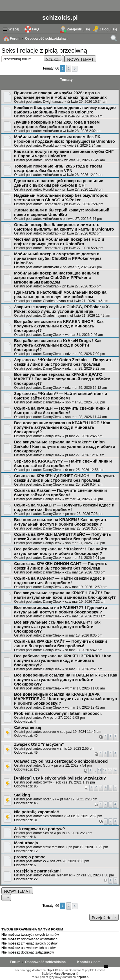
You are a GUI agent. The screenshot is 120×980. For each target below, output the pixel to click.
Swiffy (47, 782)
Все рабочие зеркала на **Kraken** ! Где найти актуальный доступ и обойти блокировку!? (61, 551)
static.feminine (54, 847)
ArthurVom (51, 131)
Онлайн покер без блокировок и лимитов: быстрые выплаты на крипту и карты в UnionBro (64, 227)
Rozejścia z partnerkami (37, 871)
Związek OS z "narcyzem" (39, 744)
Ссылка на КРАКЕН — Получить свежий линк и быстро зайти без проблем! (62, 410)
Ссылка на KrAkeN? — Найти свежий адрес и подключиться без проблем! (60, 581)
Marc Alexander (64, 974)
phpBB (51, 970)
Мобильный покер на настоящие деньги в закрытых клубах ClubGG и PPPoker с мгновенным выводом (57, 278)
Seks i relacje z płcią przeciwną (44, 51)
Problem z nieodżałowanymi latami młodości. (58, 713)
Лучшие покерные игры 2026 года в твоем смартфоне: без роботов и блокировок (57, 124)
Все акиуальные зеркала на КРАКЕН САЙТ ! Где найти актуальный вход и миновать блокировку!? (65, 595)
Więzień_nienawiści (58, 875)
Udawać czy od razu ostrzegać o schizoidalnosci (61, 761)
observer (49, 732)
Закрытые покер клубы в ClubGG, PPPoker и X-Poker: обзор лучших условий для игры (62, 309)
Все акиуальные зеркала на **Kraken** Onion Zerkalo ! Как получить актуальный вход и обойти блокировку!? (65, 447)
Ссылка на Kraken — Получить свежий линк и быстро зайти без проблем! (60, 493)
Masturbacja (26, 843)
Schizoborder (53, 816)
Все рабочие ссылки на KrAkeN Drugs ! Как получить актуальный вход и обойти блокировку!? (58, 345)
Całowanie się (28, 727)
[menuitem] (89, 962)
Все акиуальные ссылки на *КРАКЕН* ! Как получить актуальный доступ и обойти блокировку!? (57, 627)
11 (100, 770)
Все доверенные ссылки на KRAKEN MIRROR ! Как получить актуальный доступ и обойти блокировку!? (66, 680)
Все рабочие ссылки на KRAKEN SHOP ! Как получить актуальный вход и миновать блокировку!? (59, 326)
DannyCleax (52, 335)
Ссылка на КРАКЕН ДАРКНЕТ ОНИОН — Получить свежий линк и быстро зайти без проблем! (65, 478)
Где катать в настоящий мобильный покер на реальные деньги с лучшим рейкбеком (60, 294)
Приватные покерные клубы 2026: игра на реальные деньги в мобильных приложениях (60, 95)
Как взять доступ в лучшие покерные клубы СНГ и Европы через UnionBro (64, 154)
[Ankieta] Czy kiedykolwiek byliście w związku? (60, 778)
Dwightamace (53, 102)
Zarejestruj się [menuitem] (79, 29)
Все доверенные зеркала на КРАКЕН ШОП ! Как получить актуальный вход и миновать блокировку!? (62, 427)
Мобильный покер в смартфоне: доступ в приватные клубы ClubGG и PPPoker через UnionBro (58, 258)
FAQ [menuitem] (35, 29)
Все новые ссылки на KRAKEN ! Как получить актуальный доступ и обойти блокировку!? (61, 522)
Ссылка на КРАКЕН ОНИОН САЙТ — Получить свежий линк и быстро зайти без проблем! (61, 566)
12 (105, 770)
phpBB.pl (83, 977)
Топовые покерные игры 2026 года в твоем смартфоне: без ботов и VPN (58, 168)
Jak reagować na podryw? (40, 829)
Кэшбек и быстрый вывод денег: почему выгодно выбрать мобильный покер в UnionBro (65, 110)
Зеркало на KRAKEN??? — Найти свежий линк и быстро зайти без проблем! (63, 463)
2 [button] (69, 68)
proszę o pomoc (30, 857)
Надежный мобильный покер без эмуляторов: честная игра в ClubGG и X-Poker (61, 198)
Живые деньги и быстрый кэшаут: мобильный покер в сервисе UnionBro (62, 212)
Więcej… (15, 29)
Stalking (22, 795)
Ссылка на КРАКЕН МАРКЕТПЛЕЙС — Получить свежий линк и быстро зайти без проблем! (63, 537)
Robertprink (52, 116)
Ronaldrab (51, 146)
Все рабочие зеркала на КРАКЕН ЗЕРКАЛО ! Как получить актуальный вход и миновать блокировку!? (63, 660)
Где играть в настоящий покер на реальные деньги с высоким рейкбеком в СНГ (59, 183)
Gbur (47, 765)
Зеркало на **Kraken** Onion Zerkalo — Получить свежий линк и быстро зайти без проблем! (63, 362)
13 (110, 770)
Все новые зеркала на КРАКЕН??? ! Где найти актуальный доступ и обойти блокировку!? (61, 610)
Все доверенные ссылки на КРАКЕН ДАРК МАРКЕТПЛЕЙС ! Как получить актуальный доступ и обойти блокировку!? (65, 699)
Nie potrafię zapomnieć (36, 812)
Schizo (48, 833)
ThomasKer (52, 160)
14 (115, 770)
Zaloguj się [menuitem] (108, 29)
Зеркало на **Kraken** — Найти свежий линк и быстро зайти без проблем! (61, 396)
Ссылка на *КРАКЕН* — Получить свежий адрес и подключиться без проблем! (64, 507)
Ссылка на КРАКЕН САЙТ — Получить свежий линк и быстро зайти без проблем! (61, 644)
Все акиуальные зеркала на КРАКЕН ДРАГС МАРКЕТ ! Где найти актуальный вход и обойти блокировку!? (62, 379)
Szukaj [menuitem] (114, 39)
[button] (75, 69)
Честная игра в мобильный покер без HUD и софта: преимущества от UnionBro (59, 242)
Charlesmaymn (54, 301)
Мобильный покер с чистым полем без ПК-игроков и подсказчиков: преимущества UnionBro (65, 139)
